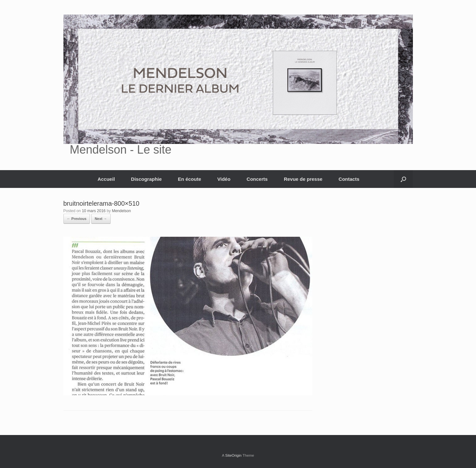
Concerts (257, 179)
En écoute (190, 179)
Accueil (106, 179)
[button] (403, 179)
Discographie (146, 179)
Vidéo (224, 179)
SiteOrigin (233, 455)
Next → (101, 219)
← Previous (77, 219)
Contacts (349, 179)
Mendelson (122, 211)
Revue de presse (303, 179)
